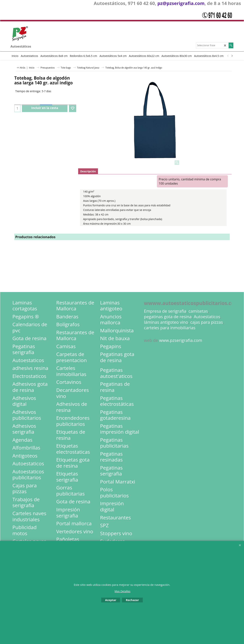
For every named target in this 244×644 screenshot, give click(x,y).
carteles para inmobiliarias (170, 328)
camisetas (198, 311)
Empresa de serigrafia (165, 311)
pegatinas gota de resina (168, 317)
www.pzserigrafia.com (181, 340)
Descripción (88, 171)
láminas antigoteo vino (166, 322)
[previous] (228, 56)
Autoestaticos (207, 317)
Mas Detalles (122, 591)
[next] (232, 56)
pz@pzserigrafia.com (181, 3)
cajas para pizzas (207, 322)
